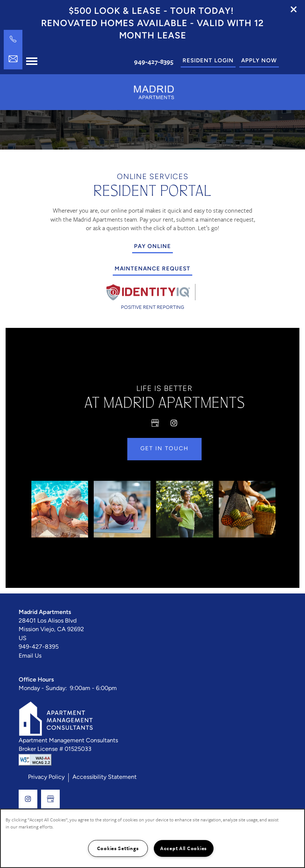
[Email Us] (13, 59)
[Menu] (32, 61)
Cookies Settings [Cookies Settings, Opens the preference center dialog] (118, 848)
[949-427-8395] (13, 39)
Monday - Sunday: (43, 693)
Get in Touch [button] (164, 454)
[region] (152, 838)
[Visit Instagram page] (174, 428)
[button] (294, 9)
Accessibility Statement (105, 782)
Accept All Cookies (183, 848)
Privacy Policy (46, 782)
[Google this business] (155, 428)
